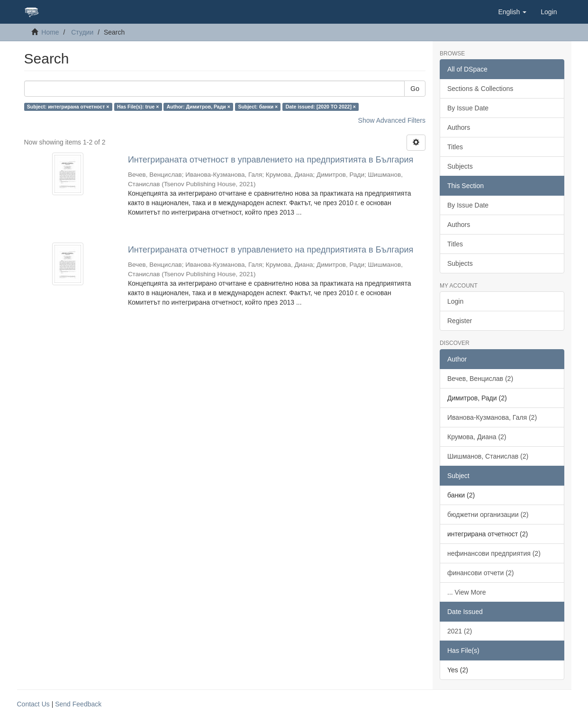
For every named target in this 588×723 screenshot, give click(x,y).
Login (455, 301)
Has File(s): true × (138, 107)
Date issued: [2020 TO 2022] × (321, 107)
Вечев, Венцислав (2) (480, 379)
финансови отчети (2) (480, 573)
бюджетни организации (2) (488, 515)
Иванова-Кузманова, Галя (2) (492, 417)
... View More (466, 592)
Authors (459, 127)
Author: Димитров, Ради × (199, 107)
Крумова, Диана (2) (477, 437)
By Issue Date (468, 108)
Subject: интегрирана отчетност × (68, 107)
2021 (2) (460, 631)
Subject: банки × (258, 107)
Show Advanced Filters (392, 120)
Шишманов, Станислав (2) (488, 456)
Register (460, 321)
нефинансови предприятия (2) (494, 553)
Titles (455, 147)
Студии (82, 32)
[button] (512, 12)
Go (415, 89)
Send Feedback (78, 704)
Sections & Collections (480, 89)
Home (50, 32)
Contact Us (33, 704)
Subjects (460, 166)
